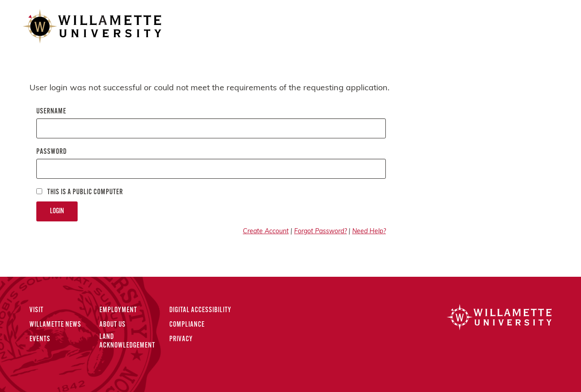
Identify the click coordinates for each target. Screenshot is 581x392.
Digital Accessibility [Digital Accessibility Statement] (200, 310)
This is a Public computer (80, 192)
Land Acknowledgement (127, 341)
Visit (37, 310)
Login (57, 211)
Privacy (181, 339)
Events (40, 339)
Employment (118, 310)
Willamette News (55, 325)
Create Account (266, 232)
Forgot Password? (320, 232)
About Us (113, 325)
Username (51, 112)
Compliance (187, 325)
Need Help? (369, 232)
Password (52, 152)
